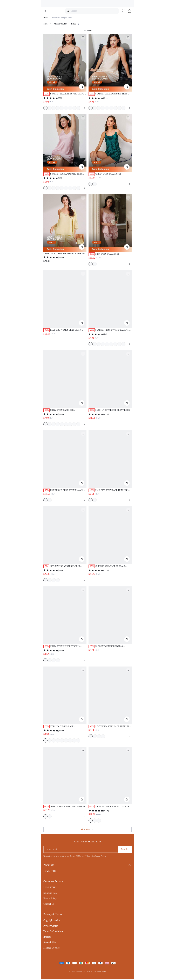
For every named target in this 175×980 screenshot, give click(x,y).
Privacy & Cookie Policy (96, 856)
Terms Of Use (76, 856)
